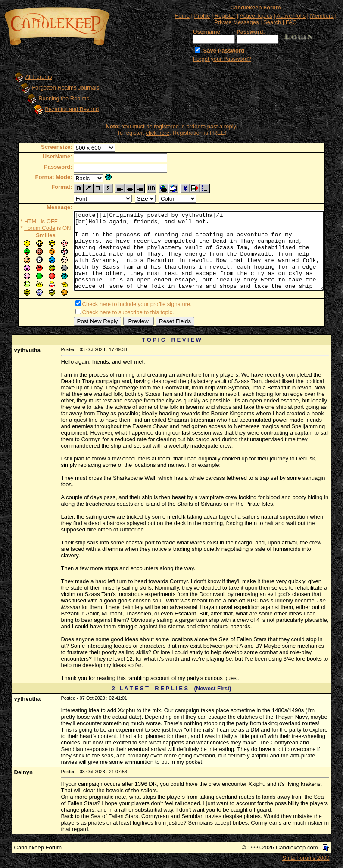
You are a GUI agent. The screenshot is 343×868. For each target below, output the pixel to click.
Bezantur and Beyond (64, 109)
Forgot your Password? (222, 59)
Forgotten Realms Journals (57, 88)
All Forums (30, 77)
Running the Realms (56, 98)
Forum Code (25, 228)
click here (158, 133)
